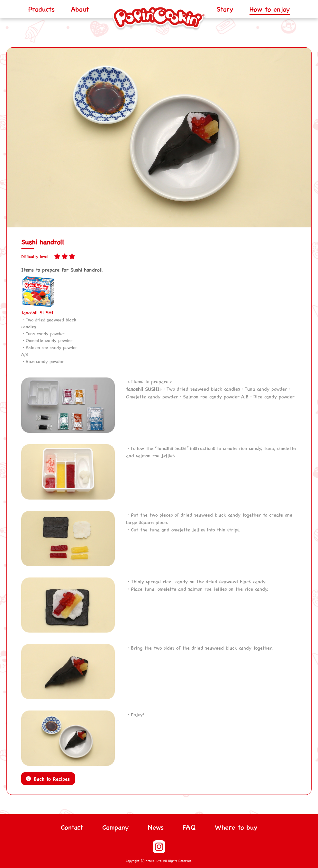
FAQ (189, 827)
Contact (72, 827)
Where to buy (236, 827)
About (80, 9)
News (156, 827)
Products (41, 9)
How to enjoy (270, 9)
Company (115, 827)
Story (225, 9)
